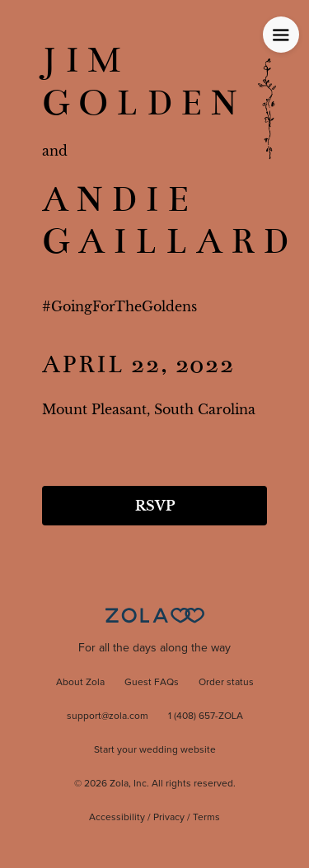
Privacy (169, 818)
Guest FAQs (152, 683)
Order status (226, 683)
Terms (206, 818)
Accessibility (117, 818)
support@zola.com (108, 716)
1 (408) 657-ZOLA (206, 716)
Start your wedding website (155, 750)
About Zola (80, 683)
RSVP (155, 506)
